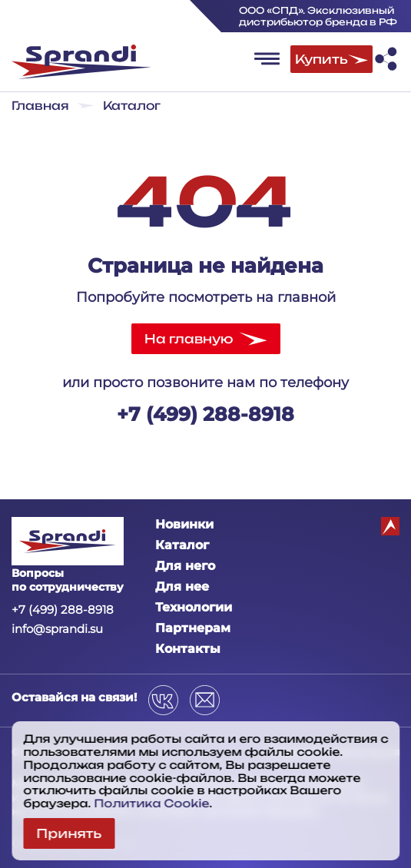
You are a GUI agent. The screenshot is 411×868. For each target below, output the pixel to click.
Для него (185, 566)
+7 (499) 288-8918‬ (205, 414)
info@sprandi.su (57, 629)
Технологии (194, 607)
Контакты (188, 649)
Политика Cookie (151, 803)
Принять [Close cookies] (69, 833)
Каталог (182, 545)
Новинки (184, 524)
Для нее (182, 586)
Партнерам (193, 628)
